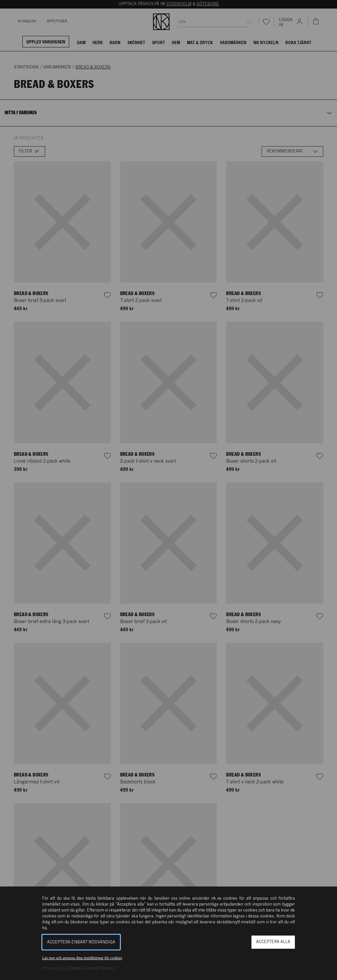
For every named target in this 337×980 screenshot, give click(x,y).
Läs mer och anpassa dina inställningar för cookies (82, 958)
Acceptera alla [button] (273, 942)
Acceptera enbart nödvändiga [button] (81, 942)
